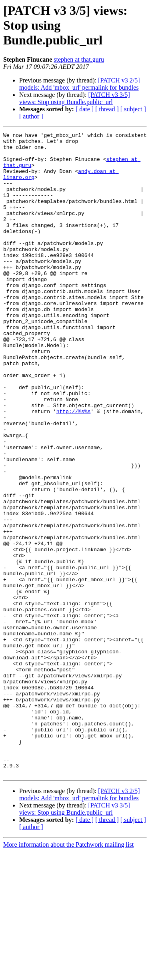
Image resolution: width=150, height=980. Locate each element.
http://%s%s (74, 468)
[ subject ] (133, 109)
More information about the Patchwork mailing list (68, 973)
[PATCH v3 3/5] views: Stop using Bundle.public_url (75, 98)
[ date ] (85, 109)
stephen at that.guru (79, 59)
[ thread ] (107, 109)
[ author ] (31, 116)
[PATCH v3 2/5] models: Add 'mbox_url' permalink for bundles (80, 84)
